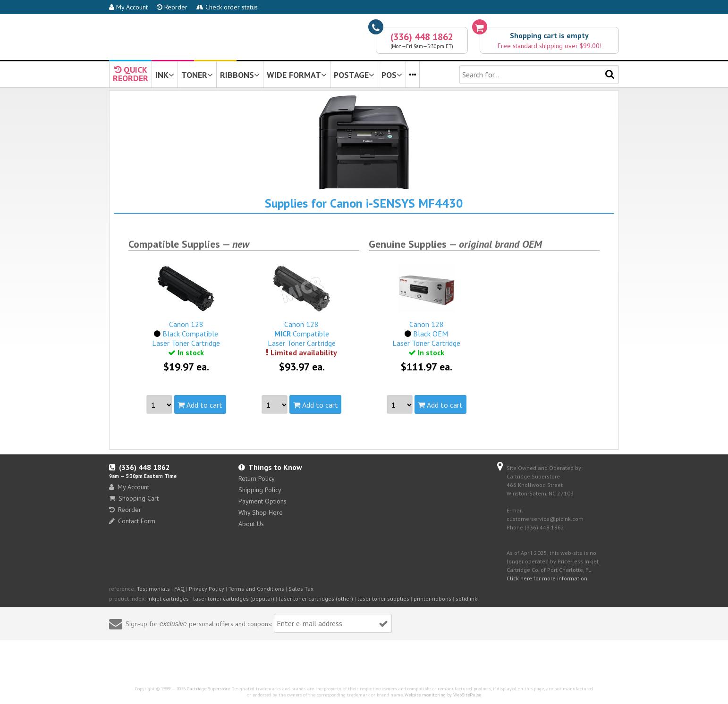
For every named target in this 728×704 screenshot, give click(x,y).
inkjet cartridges (168, 599)
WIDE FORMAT (297, 75)
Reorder (172, 7)
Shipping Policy (260, 490)
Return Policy (257, 478)
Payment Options (262, 501)
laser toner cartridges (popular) (234, 599)
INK (165, 75)
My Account (128, 7)
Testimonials (153, 589)
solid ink (466, 599)
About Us (251, 524)
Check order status (227, 7)
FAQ (179, 589)
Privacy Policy (207, 589)
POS (392, 75)
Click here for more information (547, 578)
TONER (197, 75)
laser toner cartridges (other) (316, 599)
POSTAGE (354, 75)
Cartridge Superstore (208, 689)
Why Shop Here (261, 512)
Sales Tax (301, 589)
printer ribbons (432, 599)
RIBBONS (240, 75)
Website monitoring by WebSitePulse (443, 695)
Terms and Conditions (256, 589)
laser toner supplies (383, 599)
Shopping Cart (134, 498)
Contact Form (132, 521)
